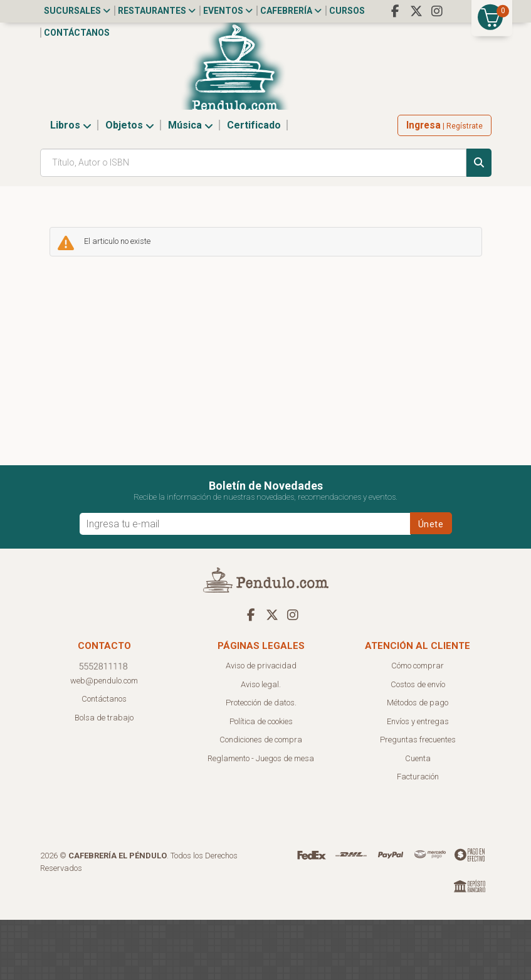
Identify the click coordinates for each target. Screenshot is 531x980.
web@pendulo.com (104, 741)
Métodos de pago (418, 763)
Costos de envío (418, 745)
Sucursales (77, 11)
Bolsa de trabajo (104, 778)
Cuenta (418, 819)
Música (191, 185)
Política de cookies (261, 782)
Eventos (228, 11)
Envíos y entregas (418, 782)
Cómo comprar (418, 726)
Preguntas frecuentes (418, 800)
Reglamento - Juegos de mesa (261, 819)
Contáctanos (77, 33)
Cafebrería (291, 11)
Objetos (130, 185)
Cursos (347, 11)
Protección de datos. (261, 763)
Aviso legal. (261, 745)
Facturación (418, 837)
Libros (71, 185)
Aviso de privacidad (261, 726)
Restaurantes (157, 11)
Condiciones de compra (261, 800)
